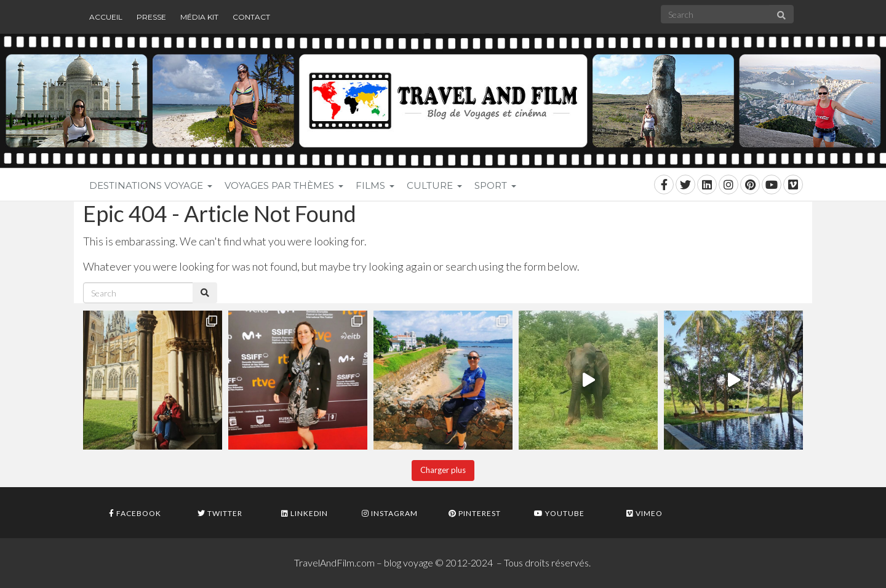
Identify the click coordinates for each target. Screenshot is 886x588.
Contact (251, 17)
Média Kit (199, 17)
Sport (495, 185)
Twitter (220, 513)
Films (375, 185)
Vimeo (645, 513)
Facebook (135, 513)
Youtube (559, 513)
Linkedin (305, 513)
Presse (151, 17)
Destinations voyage (151, 185)
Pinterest (475, 513)
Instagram (390, 513)
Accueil (106, 17)
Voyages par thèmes (284, 185)
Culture (434, 185)
